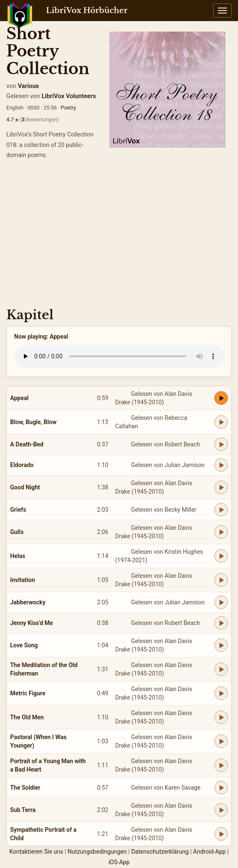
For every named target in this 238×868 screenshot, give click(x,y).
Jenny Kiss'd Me (31, 623)
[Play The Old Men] (221, 717)
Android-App (210, 852)
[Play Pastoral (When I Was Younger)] (221, 741)
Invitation (23, 580)
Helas (18, 556)
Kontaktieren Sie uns (36, 852)
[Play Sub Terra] (221, 810)
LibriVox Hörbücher (87, 11)
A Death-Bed (27, 444)
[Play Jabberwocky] (221, 602)
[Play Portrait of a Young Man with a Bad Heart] (221, 765)
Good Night (25, 487)
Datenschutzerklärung (160, 852)
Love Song (24, 645)
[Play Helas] (221, 556)
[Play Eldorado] (221, 465)
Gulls (17, 532)
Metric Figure (28, 693)
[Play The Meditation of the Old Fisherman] (221, 669)
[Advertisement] (119, 236)
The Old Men (27, 717)
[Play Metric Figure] (221, 693)
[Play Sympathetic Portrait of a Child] (221, 834)
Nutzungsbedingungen (97, 852)
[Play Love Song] (221, 645)
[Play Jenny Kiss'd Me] (221, 623)
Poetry (68, 108)
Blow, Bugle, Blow (33, 422)
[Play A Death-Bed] (221, 444)
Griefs (18, 510)
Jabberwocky (28, 602)
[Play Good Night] (221, 487)
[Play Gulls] (221, 532)
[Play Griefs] (221, 510)
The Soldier (25, 788)
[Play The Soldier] (221, 788)
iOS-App (119, 862)
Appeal (19, 398)
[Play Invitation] (221, 580)
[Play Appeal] (221, 398)
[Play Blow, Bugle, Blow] (221, 422)
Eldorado (22, 465)
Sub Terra (23, 810)
